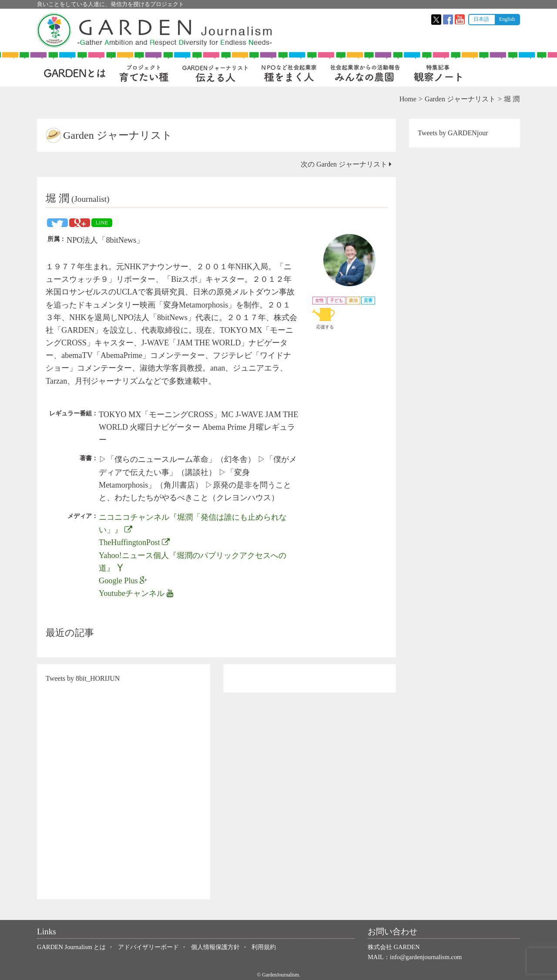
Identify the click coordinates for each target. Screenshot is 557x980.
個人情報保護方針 (215, 947)
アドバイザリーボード (148, 947)
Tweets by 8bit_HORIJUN (83, 678)
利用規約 (264, 947)
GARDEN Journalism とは (71, 947)
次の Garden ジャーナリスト (346, 164)
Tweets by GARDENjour (453, 133)
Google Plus (123, 581)
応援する (325, 318)
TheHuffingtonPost (134, 542)
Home (408, 99)
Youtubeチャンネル (136, 593)
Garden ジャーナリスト (460, 99)
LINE (102, 223)
